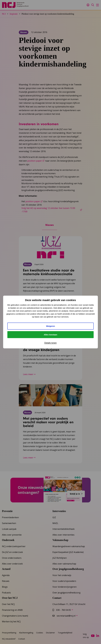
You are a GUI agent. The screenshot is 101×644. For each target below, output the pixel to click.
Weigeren (50, 326)
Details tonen (50, 343)
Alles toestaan (50, 335)
